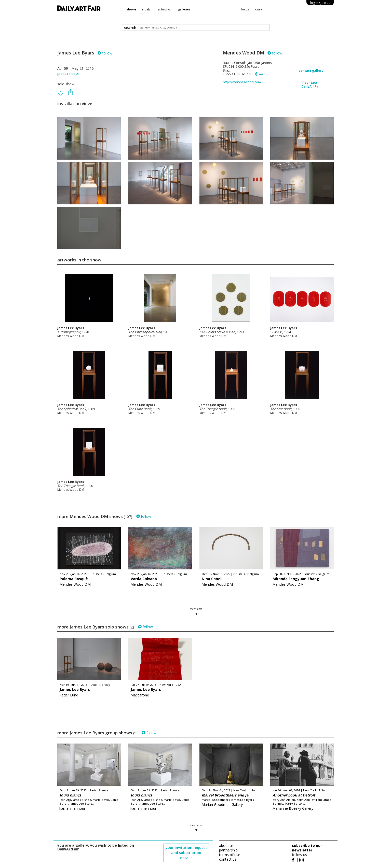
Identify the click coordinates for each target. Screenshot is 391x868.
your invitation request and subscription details (186, 853)
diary (259, 9)
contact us (228, 859)
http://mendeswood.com (242, 82)
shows (131, 9)
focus (245, 9)
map (260, 74)
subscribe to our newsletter (307, 848)
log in (320, 3)
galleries (184, 9)
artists (146, 9)
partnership (228, 850)
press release (68, 73)
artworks (164, 9)
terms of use (230, 855)
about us (226, 845)
